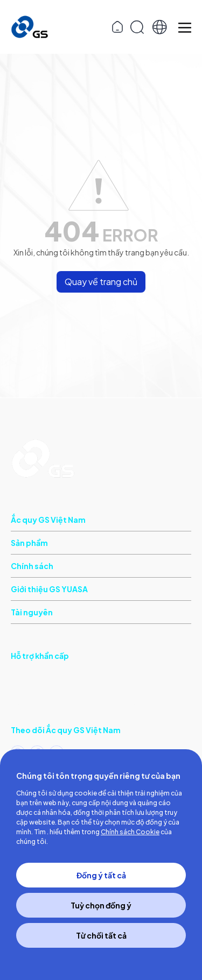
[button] (160, 27)
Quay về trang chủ (101, 282)
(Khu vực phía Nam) (73, 678)
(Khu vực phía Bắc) (79, 702)
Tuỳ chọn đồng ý (101, 905)
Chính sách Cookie (130, 832)
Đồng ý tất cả (101, 875)
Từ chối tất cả (101, 935)
